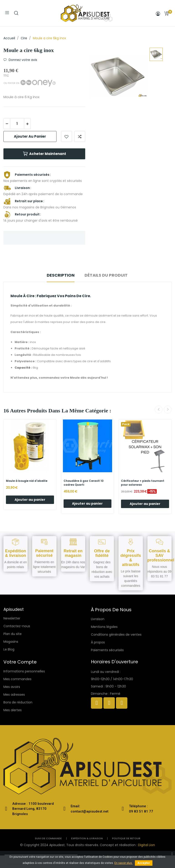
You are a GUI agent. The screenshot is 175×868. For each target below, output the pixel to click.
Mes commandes (17, 679)
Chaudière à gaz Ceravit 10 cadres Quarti (84, 483)
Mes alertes (13, 710)
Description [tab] (61, 275)
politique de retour (126, 838)
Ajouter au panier (30, 136)
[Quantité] (17, 124)
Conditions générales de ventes (116, 635)
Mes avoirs (12, 687)
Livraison (98, 619)
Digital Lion (147, 845)
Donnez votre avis (22, 60)
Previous (159, 409)
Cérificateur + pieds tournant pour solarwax (143, 483)
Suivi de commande (48, 838)
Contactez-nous (17, 626)
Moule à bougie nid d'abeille (27, 481)
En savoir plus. (124, 863)
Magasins (11, 642)
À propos (98, 642)
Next (168, 409)
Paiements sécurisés (107, 650)
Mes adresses (14, 695)
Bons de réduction (18, 702)
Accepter (144, 863)
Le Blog (9, 649)
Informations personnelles (24, 671)
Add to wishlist (67, 136)
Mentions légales (104, 627)
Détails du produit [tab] (106, 275)
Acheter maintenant (44, 154)
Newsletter (12, 618)
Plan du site (13, 634)
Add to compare (80, 136)
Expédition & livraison (87, 838)
